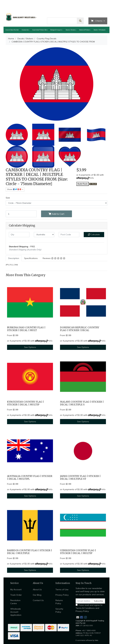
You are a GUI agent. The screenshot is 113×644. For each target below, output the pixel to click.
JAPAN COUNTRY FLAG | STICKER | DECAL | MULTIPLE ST (80, 478)
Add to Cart (56, 214)
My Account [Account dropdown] (100, 12)
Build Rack (83, 184)
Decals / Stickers (71, 30)
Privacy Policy (62, 595)
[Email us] (78, 617)
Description (14, 258)
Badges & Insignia (56, 30)
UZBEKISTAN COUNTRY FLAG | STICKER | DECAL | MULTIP (78, 552)
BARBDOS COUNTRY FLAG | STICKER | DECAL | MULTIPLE (30, 552)
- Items (97, 21)
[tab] (14, 258)
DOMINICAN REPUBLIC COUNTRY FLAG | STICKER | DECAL (80, 329)
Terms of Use (62, 589)
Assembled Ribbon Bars (40, 30)
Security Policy (59, 610)
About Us (70, 12)
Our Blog (37, 595)
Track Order (16, 595)
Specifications (31, 258)
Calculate (94, 235)
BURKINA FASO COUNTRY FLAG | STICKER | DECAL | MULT (26, 329)
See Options (30, 347)
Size (8, 198)
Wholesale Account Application (16, 612)
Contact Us (84, 12)
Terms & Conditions (85, 608)
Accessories (25, 30)
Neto (97, 640)
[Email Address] (84, 601)
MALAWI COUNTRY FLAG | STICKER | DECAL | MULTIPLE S (82, 403)
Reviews (54, 258)
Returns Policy (59, 602)
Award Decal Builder (12, 30)
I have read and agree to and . (89, 608)
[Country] (44, 235)
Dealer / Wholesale (99, 30)
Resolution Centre (15, 602)
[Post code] (69, 235)
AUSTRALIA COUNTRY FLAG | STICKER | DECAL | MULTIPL (30, 478)
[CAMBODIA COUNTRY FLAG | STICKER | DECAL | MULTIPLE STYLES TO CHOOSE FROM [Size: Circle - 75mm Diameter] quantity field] (21, 214)
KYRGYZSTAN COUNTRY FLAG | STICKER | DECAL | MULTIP (25, 403)
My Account (16, 589)
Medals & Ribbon (85, 30)
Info (92, 178)
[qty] (19, 235)
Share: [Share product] (14, 189)
